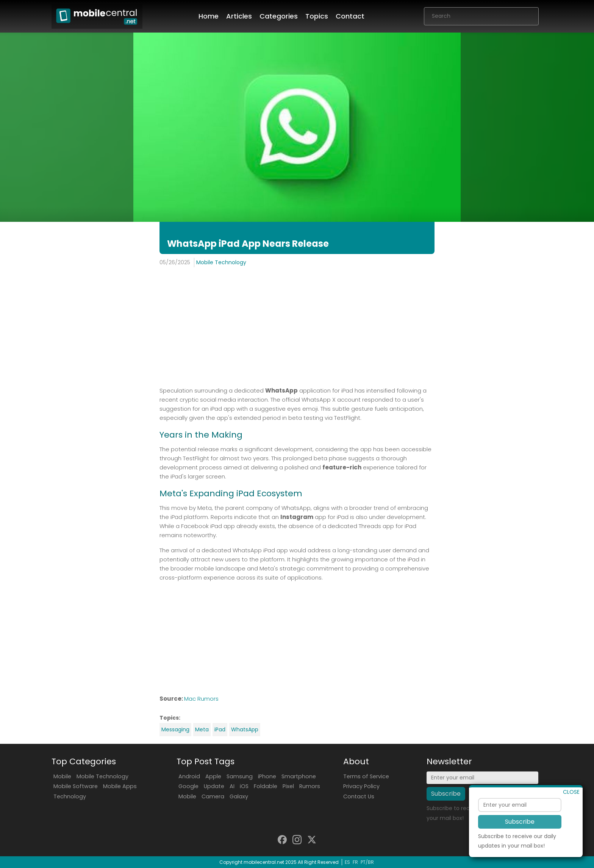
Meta (202, 729)
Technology (70, 796)
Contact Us (359, 796)
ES (347, 862)
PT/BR (367, 862)
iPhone (267, 776)
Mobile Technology (221, 262)
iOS (244, 786)
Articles (239, 16)
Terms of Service (366, 776)
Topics (317, 16)
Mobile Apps (120, 786)
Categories (279, 16)
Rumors (310, 786)
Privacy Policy (361, 786)
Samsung (240, 776)
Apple (213, 776)
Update (214, 786)
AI (232, 786)
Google (188, 786)
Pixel (288, 786)
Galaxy (239, 796)
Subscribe (520, 839)
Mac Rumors (201, 699)
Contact (350, 16)
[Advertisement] (297, 328)
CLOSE (571, 809)
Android (189, 776)
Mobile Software (76, 786)
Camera (213, 796)
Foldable (266, 786)
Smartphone (299, 776)
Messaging (175, 729)
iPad (220, 729)
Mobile (62, 776)
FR (355, 862)
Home (209, 16)
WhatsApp (245, 729)
